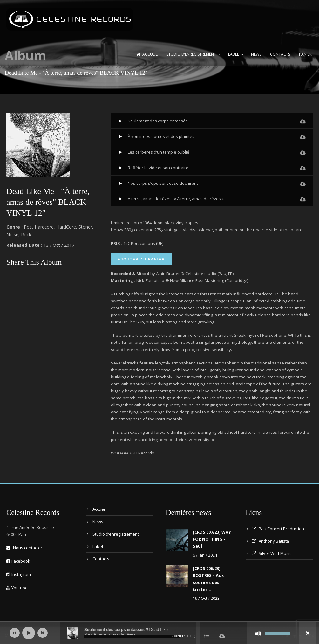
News (256, 54)
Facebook (18, 561)
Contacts (280, 54)
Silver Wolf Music (272, 553)
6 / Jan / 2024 (205, 555)
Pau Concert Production (278, 529)
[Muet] (258, 634)
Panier (305, 54)
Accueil (147, 54)
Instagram (19, 574)
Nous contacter (24, 548)
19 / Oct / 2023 (206, 598)
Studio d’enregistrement (191, 54)
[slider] (132, 637)
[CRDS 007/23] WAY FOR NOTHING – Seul (212, 539)
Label (234, 54)
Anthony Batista (271, 541)
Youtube (17, 588)
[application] (159, 633)
